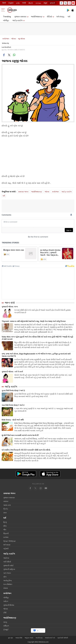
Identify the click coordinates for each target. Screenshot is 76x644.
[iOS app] (50, 474)
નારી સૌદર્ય (7, 562)
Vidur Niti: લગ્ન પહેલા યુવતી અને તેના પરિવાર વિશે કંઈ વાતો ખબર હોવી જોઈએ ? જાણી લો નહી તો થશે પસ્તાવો (37, 338)
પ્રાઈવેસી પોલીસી (63, 638)
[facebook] (30, 488)
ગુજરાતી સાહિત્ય (9, 569)
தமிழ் (18, 3)
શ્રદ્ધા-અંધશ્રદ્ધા (10, 541)
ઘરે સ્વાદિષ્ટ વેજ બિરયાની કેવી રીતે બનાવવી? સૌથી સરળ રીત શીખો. (26, 450)
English (11, 3)
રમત (5, 513)
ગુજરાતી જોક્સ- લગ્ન (10, 307)
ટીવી (5, 613)
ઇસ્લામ (6, 537)
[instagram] (46, 488)
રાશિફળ (6, 626)
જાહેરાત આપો (29, 638)
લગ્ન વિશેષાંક (8, 584)
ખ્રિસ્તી (6, 533)
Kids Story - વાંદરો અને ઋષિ (13, 420)
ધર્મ (69, 17)
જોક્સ (14, 39)
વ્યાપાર (6, 501)
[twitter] (35, 488)
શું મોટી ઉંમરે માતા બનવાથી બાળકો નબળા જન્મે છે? (20, 435)
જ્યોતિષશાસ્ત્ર (37, 17)
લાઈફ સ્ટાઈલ (18, 20)
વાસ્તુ (5, 622)
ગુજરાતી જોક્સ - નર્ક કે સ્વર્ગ (12, 372)
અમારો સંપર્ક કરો (50, 638)
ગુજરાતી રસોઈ (9, 565)
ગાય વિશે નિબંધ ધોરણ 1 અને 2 (13, 405)
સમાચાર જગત (23, 192)
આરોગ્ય (6, 558)
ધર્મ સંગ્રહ (60, 17)
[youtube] (41, 488)
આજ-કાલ (7, 505)
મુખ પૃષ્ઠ (11, 638)
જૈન (5, 530)
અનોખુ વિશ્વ (8, 580)
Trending (7, 17)
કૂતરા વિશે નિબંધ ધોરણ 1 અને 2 (13, 391)
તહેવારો (6, 548)
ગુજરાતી (52, 3)
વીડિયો (49, 17)
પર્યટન (6, 601)
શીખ (5, 526)
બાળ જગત (7, 573)
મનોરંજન (6, 39)
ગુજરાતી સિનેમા (9, 605)
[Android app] (26, 474)
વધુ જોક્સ (21, 39)
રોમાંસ (6, 588)
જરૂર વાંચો (10, 303)
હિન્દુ (5, 522)
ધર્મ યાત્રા (7, 545)
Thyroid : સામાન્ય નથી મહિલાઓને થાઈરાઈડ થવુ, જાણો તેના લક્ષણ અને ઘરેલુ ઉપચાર (34, 321)
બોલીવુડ (6, 20)
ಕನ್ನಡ (45, 3)
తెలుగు (31, 3)
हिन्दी (4, 3)
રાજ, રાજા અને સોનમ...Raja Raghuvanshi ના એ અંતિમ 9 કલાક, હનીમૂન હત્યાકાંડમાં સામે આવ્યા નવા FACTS (36, 355)
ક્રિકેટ (6, 509)
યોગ (5, 577)
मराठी (24, 3)
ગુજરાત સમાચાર (20, 17)
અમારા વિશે (19, 638)
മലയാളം (38, 3)
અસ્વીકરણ (39, 638)
